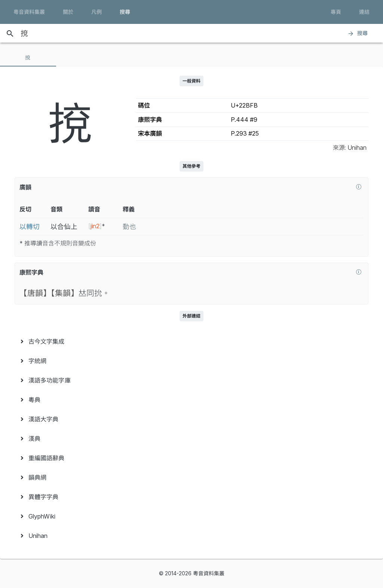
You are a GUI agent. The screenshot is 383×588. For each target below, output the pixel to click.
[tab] (28, 58)
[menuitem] (191, 341)
